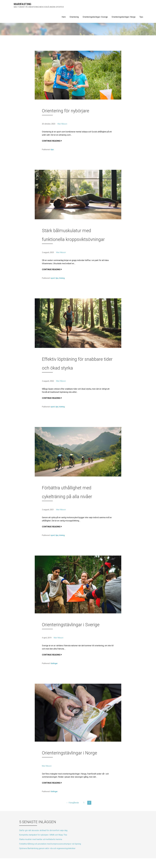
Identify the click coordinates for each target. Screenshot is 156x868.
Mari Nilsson (62, 124)
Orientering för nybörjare (66, 111)
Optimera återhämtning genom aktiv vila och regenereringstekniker (47, 848)
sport (53, 278)
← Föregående (73, 803)
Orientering (74, 17)
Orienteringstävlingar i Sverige (95, 17)
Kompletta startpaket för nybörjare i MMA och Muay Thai (43, 835)
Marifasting (22, 4)
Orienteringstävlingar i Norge (124, 17)
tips (52, 149)
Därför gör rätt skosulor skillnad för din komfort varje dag (43, 830)
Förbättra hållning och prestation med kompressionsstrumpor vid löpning (50, 844)
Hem (64, 17)
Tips (141, 17)
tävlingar (54, 663)
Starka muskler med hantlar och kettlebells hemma (41, 839)
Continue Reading (51, 141)
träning (62, 278)
